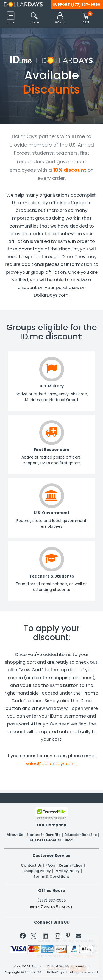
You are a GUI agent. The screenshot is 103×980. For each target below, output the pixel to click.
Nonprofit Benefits (44, 835)
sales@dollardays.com (51, 764)
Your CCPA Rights (28, 966)
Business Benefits (45, 840)
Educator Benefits (80, 835)
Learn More (56, 968)
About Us (15, 835)
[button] (60, 18)
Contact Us (31, 865)
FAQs (50, 865)
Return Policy (71, 865)
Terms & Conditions (51, 877)
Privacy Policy (67, 871)
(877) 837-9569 (86, 5)
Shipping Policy (37, 871)
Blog (69, 840)
